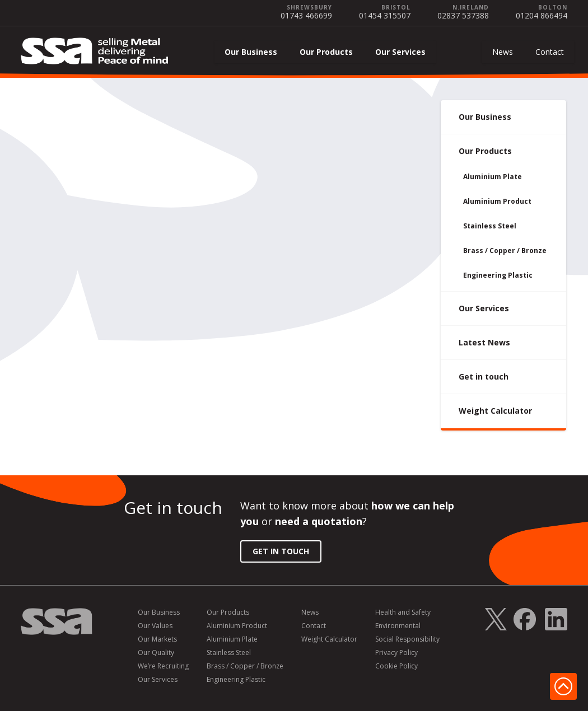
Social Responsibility (407, 639)
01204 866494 (542, 15)
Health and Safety (403, 612)
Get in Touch (281, 551)
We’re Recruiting (163, 666)
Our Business (251, 52)
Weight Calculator (495, 411)
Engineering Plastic (498, 275)
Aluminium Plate (493, 177)
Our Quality (156, 653)
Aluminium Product (497, 201)
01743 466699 (306, 15)
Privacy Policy (396, 653)
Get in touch (484, 376)
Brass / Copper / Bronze (505, 251)
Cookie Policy (396, 666)
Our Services (400, 52)
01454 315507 (385, 15)
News (503, 52)
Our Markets (157, 639)
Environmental (398, 626)
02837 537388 (463, 15)
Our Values (155, 626)
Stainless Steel (490, 226)
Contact (550, 52)
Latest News (484, 342)
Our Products (326, 52)
